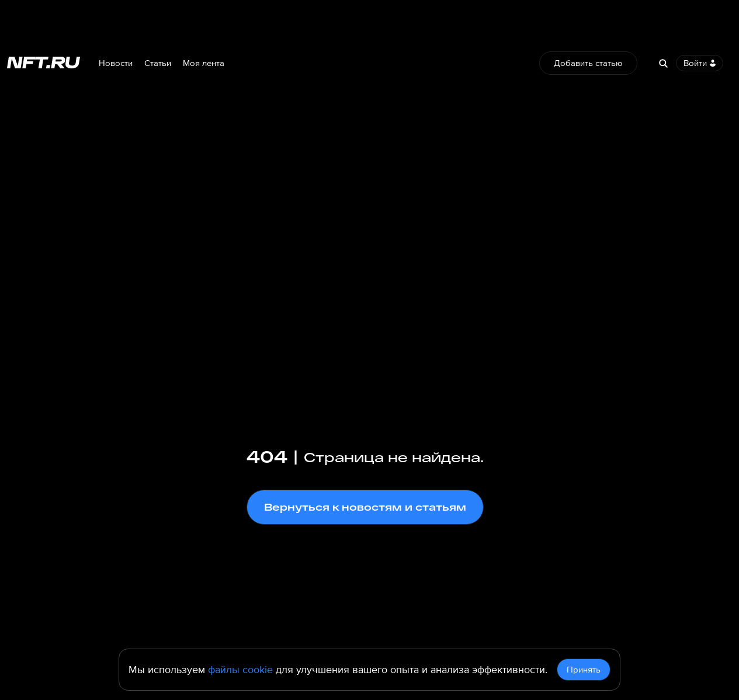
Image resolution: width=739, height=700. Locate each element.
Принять (584, 670)
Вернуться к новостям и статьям (365, 507)
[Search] (663, 63)
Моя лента (204, 63)
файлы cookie (240, 670)
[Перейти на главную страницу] (44, 63)
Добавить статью (588, 63)
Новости (116, 63)
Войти (700, 63)
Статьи (158, 63)
